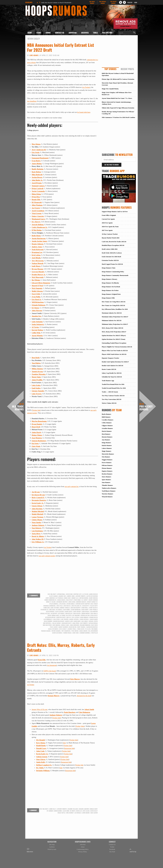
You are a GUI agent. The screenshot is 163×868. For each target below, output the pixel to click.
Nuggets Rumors (107, 460)
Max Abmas (36, 144)
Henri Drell (36, 427)
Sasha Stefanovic (38, 324)
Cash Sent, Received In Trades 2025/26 (114, 242)
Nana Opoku (36, 522)
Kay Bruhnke (76, 615)
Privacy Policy (83, 852)
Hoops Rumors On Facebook (111, 287)
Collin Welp (36, 333)
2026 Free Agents (107, 223)
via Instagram (52, 665)
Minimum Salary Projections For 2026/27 (115, 324)
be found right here (84, 112)
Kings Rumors (106, 443)
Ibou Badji (36, 358)
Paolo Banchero (70, 712)
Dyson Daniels (37, 424)
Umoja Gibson (37, 506)
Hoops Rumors (31, 6)
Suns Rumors (106, 482)
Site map (52, 844)
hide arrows (30, 850)
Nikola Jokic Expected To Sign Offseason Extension (118, 108)
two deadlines (32, 101)
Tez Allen (88, 629)
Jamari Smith (68, 612)
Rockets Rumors (107, 474)
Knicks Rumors (107, 445)
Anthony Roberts (38, 525)
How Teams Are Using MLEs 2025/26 (114, 302)
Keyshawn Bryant (38, 495)
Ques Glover (41, 759)
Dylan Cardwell (37, 188)
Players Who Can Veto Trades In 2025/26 (115, 351)
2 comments (34, 595)
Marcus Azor (69, 621)
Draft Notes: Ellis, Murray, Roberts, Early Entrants (61, 647)
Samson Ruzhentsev (39, 441)
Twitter (78, 726)
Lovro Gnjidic (86, 813)
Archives (85, 33)
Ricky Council (81, 627)
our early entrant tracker (47, 556)
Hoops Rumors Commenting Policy (113, 272)
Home (30, 33)
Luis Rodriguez (37, 531)
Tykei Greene (37, 213)
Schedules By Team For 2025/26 (112, 377)
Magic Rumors (107, 451)
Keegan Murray (54, 696)
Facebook (112, 849)
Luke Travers (37, 394)
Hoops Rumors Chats (109, 268)
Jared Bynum (37, 183)
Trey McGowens (38, 261)
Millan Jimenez (37, 369)
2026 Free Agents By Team (110, 227)
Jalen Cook (40, 751)
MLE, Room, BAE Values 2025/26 (112, 328)
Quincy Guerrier (38, 216)
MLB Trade (92, 2)
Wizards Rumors (107, 497)
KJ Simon (35, 308)
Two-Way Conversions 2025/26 (112, 399)
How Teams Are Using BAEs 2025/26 (113, 305)
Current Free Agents (108, 219)
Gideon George (42, 757)
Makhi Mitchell (37, 514)
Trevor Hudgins (56, 631)
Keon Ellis (42, 660)
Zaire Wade (36, 446)
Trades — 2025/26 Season (110, 392)
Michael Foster (93, 621)
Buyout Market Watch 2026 (111, 238)
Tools (95, 33)
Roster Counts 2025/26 (109, 369)
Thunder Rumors (107, 485)
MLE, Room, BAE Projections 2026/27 (114, 332)
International (61, 594)
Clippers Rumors (107, 426)
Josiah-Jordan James (39, 241)
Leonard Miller (93, 617)
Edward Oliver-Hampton (41, 283)
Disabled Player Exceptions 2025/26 (113, 245)
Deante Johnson (37, 244)
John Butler (69, 613)
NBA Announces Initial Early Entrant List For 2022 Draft (61, 47)
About (48, 33)
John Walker (77, 613)
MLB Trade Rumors (18, 407)
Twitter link (36, 410)
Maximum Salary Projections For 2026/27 (115, 317)
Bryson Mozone (37, 269)
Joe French (36, 208)
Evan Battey (36, 161)
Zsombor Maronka (39, 374)
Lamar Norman (37, 517)
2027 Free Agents (107, 230)
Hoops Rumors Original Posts (111, 294)
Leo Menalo (78, 813)
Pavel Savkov (54, 627)
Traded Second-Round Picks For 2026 (114, 388)
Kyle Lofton (36, 255)
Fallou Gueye (94, 606)
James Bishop (37, 164)
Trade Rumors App (108, 381)
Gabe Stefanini (37, 322)
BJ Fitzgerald (37, 202)
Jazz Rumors (106, 440)
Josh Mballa (36, 258)
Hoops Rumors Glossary (110, 279)
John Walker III (38, 539)
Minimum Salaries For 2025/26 (112, 320)
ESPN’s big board (50, 671)
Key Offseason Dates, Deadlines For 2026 (115, 309)
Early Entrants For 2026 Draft (111, 257)
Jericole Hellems (38, 225)
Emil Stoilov (36, 388)
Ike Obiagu (36, 280)
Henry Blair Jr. (93, 608)
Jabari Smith (89, 709)
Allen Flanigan (37, 205)
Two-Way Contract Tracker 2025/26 (113, 396)
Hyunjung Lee (37, 252)
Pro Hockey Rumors (146, 407)
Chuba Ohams (37, 520)
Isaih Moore (36, 266)
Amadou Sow (36, 316)
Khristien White (61, 617)
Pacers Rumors (107, 463)
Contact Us (60, 33)
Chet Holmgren (84, 712)
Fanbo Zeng (47, 608)
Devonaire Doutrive (39, 500)
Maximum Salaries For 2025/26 (112, 313)
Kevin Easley (94, 615)
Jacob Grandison (38, 211)
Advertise (73, 33)
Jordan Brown (37, 177)
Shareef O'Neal (72, 629)
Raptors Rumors (107, 471)
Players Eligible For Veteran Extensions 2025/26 (117, 347)
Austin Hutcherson (39, 238)
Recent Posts (127, 69)
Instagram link (69, 748)
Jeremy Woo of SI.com (40, 709)
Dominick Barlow (81, 602)
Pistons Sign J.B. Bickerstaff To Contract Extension (118, 79)
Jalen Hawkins (37, 509)
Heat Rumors (106, 434)
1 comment (33, 810)
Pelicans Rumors (107, 465)
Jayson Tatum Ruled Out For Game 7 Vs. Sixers (117, 98)
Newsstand (69, 594)
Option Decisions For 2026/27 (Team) (114, 339)
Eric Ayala (35, 152)
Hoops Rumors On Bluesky (110, 283)
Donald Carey (41, 748)
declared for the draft (84, 696)
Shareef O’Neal (37, 286)
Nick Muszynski (38, 277)
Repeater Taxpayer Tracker (111, 358)
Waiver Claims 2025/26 (109, 403)
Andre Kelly (41, 762)
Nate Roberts (36, 528)
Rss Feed (112, 852)
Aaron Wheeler (37, 336)
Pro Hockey (113, 2)
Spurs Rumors (106, 480)
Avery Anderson (50, 598)
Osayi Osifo (36, 294)
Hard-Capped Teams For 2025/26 (112, 264)
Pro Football (103, 2)
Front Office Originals (109, 215)
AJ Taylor (35, 327)
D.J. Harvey (36, 222)
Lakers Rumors (107, 448)
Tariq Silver (36, 534)
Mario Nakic (36, 377)
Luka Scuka (36, 385)
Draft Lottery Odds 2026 (110, 249)
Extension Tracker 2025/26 (110, 260)
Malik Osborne (37, 291)
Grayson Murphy (38, 272)
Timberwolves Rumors (109, 488)
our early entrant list (72, 486)
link (64, 743)
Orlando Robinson (38, 305)
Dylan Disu (36, 197)
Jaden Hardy (36, 432)
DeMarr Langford (84, 809)
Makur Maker (37, 435)
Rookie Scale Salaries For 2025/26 (112, 366)
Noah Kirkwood (38, 249)
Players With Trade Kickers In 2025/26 (114, 354)
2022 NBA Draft (52, 594)
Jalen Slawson (37, 311)
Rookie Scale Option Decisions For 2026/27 (115, 362)
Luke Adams (34, 55)
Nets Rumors (106, 457)
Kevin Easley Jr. (38, 503)
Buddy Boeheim (37, 169)
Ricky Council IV (38, 498)
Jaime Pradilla (37, 380)
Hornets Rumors (107, 437)
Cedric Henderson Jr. (39, 227)
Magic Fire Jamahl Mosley (110, 89)
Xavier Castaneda (38, 191)
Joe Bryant (36, 492)
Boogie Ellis (36, 200)
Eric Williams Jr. (38, 542)
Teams (39, 33)
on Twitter (31, 685)
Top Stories (110, 69)
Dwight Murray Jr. (39, 275)
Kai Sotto (35, 443)
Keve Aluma (41, 743)
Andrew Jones (37, 247)
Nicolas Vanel (65, 625)
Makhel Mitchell (38, 511)
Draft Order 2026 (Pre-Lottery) (112, 253)
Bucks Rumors (106, 414)
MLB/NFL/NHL (107, 33)
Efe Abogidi (40, 740)
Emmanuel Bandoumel (40, 158)
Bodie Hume (36, 236)
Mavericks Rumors (108, 454)
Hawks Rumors (107, 431)
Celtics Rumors (107, 423)
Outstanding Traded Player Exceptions (114, 343)
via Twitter (86, 87)
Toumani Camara (38, 186)
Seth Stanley (63, 629)
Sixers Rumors (106, 477)
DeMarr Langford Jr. (44, 765)
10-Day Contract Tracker (110, 234)
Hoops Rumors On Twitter (110, 290)
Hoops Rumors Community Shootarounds (115, 275)
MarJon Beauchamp (39, 421)
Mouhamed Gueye (38, 219)
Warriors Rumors (107, 494)
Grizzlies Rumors (107, 428)
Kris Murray (75, 679)
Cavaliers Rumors (108, 420)
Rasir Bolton (36, 172)
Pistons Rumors (107, 468)
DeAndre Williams (43, 771)
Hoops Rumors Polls (108, 298)
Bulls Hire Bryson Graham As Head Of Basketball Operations (57, 3)
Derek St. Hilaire (38, 536)
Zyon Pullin (36, 297)
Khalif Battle (41, 746)
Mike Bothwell (37, 175)
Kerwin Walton (37, 330)
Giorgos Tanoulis (38, 391)
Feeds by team (52, 849)
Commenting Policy (83, 849)
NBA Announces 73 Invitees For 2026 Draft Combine (118, 117)
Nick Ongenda (37, 288)
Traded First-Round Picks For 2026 (113, 384)
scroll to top (133, 850)
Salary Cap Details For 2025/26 (112, 373)
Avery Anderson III (39, 150)
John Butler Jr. (37, 180)
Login (136, 2)
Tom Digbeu (36, 363)
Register (130, 2)
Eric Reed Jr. (36, 299)
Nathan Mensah (37, 263)
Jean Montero (37, 438)
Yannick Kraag (37, 372)
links (83, 726)
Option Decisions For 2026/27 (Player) (114, 335)
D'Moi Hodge (77, 600)
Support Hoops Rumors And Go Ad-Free (115, 212)
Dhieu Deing (36, 194)
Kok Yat (69, 617)
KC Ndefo (40, 768)
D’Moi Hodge (37, 230)
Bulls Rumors (106, 417)
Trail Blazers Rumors (109, 491)
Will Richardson (38, 302)
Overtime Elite (78, 594)
